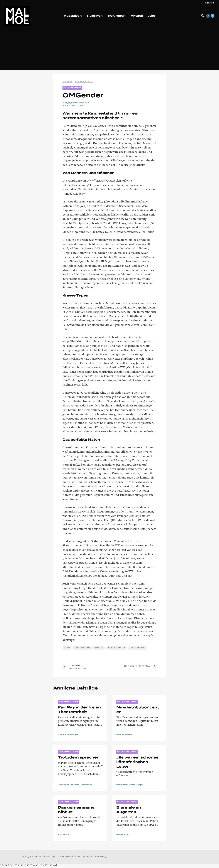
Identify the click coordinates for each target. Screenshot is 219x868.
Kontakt (210, 3)
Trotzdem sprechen (79, 758)
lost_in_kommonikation (77, 103)
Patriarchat (138, 648)
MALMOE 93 (117, 648)
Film (67, 648)
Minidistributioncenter (138, 710)
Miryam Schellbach (84, 785)
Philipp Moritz (125, 735)
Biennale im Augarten (129, 810)
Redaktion (64, 785)
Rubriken (95, 16)
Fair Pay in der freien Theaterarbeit (79, 710)
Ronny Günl (123, 835)
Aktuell (137, 16)
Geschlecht (82, 648)
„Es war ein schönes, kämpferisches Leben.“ (138, 762)
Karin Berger (138, 785)
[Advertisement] (109, 49)
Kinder (99, 648)
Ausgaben (73, 16)
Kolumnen (117, 16)
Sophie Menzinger (69, 735)
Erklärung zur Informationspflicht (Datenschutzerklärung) (76, 857)
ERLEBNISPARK (73, 88)
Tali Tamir (64, 835)
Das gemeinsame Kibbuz (76, 810)
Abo (152, 16)
